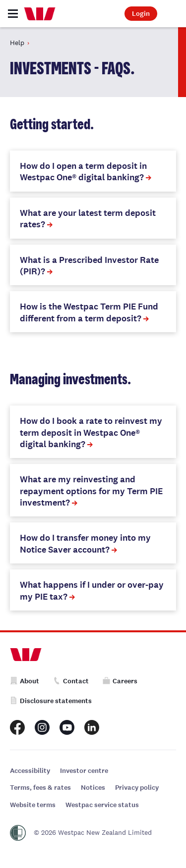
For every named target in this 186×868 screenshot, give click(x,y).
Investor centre (84, 771)
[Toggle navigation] (13, 14)
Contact (71, 681)
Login (141, 14)
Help (17, 43)
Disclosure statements (51, 701)
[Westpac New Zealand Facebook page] (17, 727)
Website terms (33, 805)
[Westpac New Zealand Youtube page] (67, 727)
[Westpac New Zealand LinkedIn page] (92, 727)
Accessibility (30, 771)
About (25, 681)
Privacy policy (137, 788)
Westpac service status (102, 805)
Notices (93, 788)
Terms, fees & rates (40, 788)
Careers (120, 681)
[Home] (40, 14)
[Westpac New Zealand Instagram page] (42, 727)
